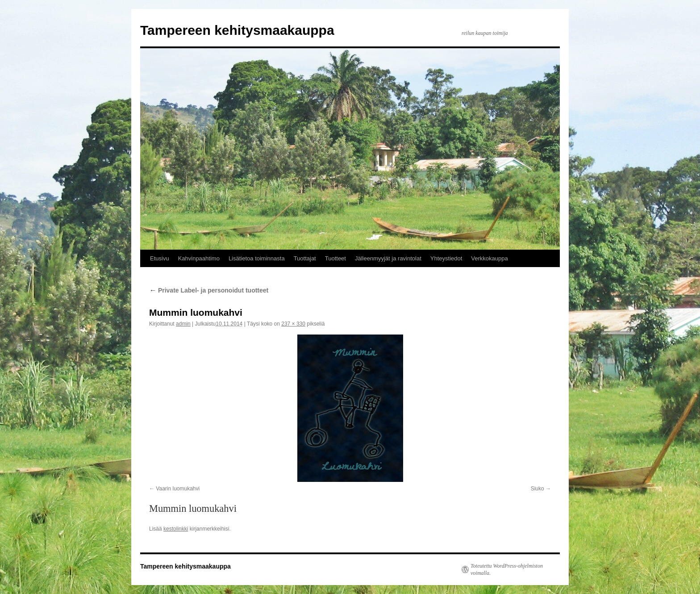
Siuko (537, 489)
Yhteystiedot (446, 258)
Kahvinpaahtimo (199, 258)
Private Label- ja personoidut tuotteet (209, 290)
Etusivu (160, 258)
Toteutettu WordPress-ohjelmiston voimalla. (507, 569)
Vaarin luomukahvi (178, 489)
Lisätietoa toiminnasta (257, 258)
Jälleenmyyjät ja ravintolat (388, 258)
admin (183, 324)
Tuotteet (335, 258)
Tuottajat (305, 258)
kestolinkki (176, 529)
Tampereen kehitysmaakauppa (237, 30)
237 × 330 (293, 324)
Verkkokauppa (489, 258)
